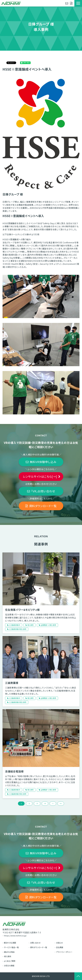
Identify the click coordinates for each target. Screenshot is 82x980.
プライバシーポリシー (64, 952)
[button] (78, 3)
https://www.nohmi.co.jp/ (15, 936)
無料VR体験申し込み (43, 462)
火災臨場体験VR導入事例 (18, 629)
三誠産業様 (12, 683)
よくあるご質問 (10, 961)
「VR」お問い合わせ (43, 491)
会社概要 (60, 947)
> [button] (53, 803)
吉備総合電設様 (14, 771)
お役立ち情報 (9, 966)
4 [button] (45, 803)
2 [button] (29, 803)
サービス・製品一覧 (11, 947)
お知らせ (59, 943)
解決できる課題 (10, 943)
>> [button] (61, 803)
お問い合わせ (67, 3)
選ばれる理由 (9, 952)
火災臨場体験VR (15, 625)
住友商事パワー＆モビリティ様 (22, 610)
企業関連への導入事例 (48, 625)
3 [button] (37, 803)
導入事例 (30, 625)
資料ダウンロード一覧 (72, 3)
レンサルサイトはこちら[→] (40, 476)
